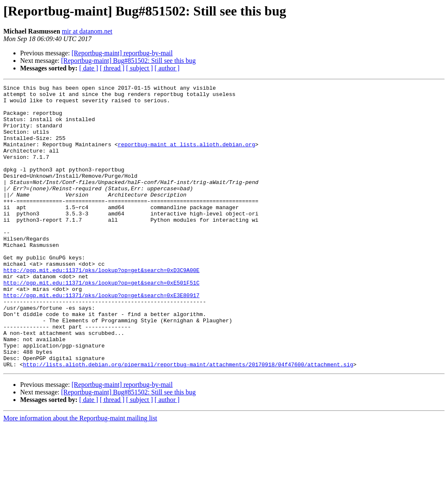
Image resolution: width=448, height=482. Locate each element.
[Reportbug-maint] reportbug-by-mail (122, 53)
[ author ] (167, 68)
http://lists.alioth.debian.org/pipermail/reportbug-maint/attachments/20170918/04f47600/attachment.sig (188, 421)
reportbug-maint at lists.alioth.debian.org (186, 157)
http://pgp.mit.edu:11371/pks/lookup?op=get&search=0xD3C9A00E (101, 308)
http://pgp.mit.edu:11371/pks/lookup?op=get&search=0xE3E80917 (101, 338)
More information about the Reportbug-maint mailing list (80, 475)
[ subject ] (140, 68)
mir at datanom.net (87, 31)
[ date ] (89, 68)
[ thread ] (112, 68)
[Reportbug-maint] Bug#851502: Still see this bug (128, 61)
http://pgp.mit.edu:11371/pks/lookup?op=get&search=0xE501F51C (101, 323)
